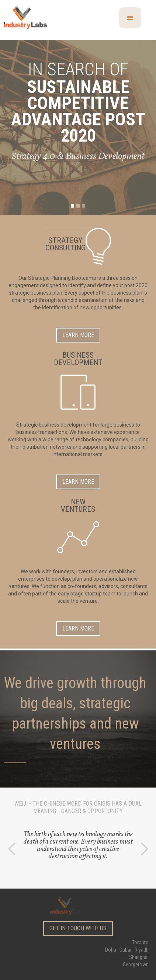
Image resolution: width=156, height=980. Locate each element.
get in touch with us (78, 928)
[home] (34, 16)
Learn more (78, 335)
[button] (130, 18)
